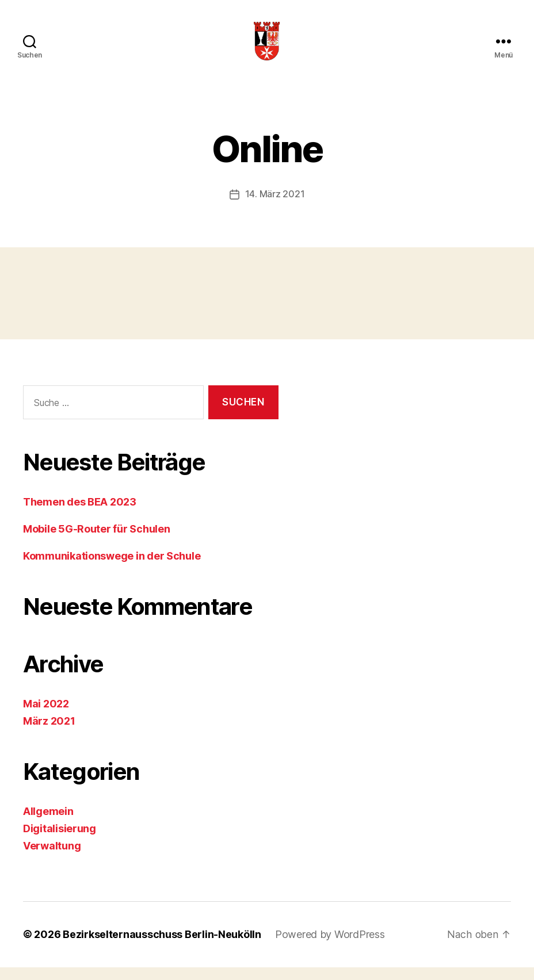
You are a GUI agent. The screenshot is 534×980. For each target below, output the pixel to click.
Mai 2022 (46, 717)
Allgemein (48, 824)
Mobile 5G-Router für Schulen (96, 542)
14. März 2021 (275, 208)
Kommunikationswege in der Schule (112, 569)
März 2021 (49, 734)
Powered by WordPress (330, 948)
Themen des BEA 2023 (80, 515)
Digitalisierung (60, 842)
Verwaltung (52, 859)
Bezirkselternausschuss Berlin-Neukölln (162, 948)
